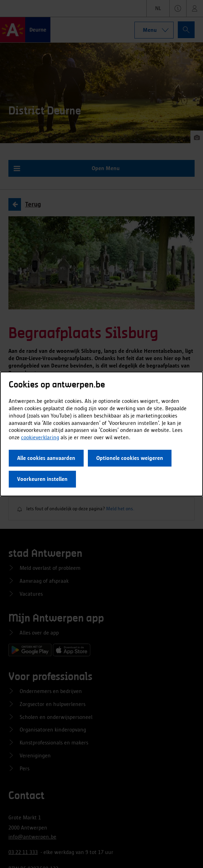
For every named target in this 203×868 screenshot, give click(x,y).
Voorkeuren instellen (42, 479)
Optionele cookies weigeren (130, 458)
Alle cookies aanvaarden (46, 458)
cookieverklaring (40, 437)
